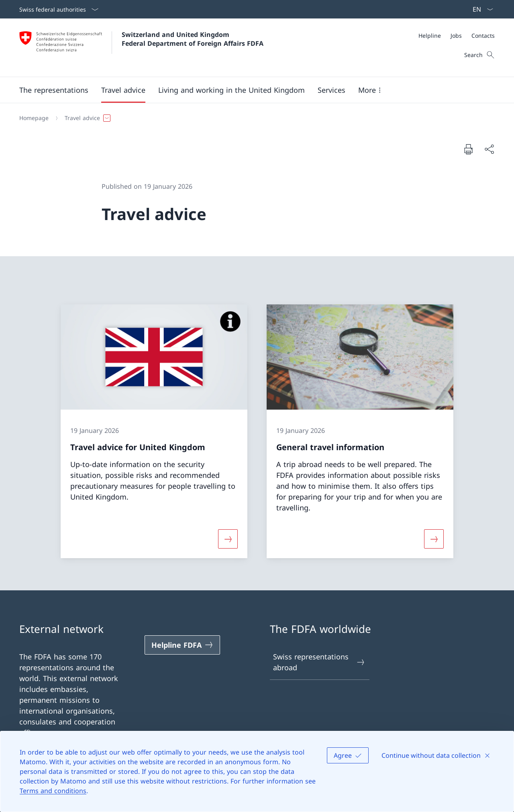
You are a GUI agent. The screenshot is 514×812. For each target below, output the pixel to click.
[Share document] (489, 149)
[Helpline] (430, 36)
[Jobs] (456, 36)
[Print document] (468, 149)
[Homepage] (34, 118)
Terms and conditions (53, 791)
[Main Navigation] (251, 90)
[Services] (331, 90)
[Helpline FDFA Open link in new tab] (182, 645)
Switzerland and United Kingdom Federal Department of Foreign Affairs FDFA (193, 39)
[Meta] (457, 36)
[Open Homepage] (141, 48)
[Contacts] (483, 36)
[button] (54, 90)
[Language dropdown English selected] (480, 9)
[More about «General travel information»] (434, 539)
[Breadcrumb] (254, 118)
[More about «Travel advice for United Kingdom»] (228, 539)
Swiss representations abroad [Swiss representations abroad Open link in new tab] (319, 662)
